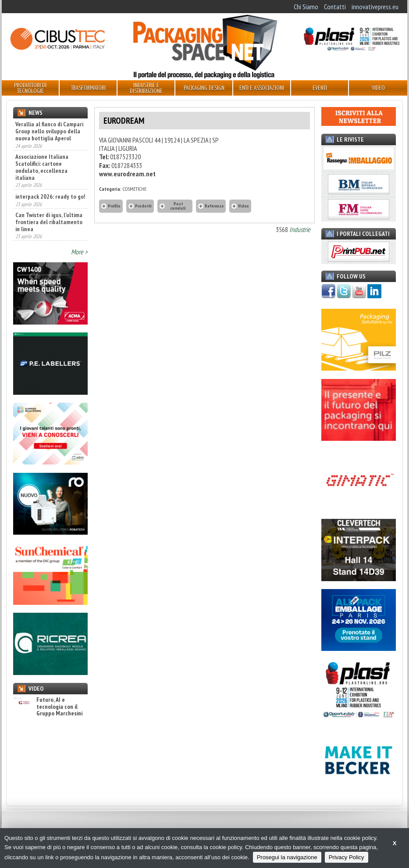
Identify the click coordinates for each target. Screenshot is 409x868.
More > (79, 252)
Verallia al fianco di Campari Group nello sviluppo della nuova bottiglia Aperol (49, 131)
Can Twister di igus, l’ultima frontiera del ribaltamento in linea (49, 222)
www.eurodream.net (127, 174)
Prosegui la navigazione (287, 857)
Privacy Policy (347, 857)
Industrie (300, 229)
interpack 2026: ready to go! (50, 196)
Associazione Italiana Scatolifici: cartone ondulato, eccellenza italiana (42, 167)
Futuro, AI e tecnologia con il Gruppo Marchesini (48, 707)
